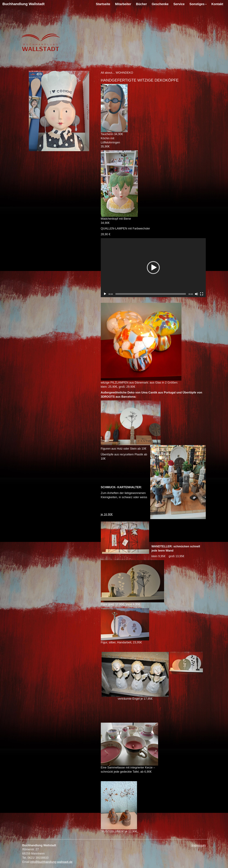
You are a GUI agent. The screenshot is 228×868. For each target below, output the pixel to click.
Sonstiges (197, 4)
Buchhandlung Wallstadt (24, 4)
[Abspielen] (105, 294)
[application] (153, 268)
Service (179, 4)
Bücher (142, 4)
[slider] (151, 294)
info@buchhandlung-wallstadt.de (51, 862)
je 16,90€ (107, 514)
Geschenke (160, 4)
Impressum (199, 845)
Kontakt (217, 4)
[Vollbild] (202, 294)
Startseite (103, 4)
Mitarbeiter (123, 4)
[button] (153, 268)
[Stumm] (196, 294)
